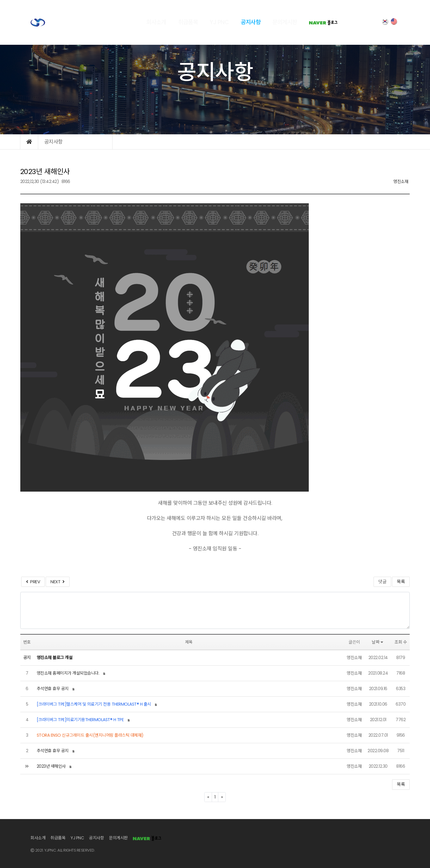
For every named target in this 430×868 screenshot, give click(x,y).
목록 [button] (401, 784)
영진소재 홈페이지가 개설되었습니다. (68, 673)
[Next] (222, 797)
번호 (27, 642)
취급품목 (188, 22)
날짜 (378, 642)
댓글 (382, 582)
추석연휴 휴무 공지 (53, 689)
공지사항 (251, 22)
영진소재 (401, 181)
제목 (189, 642)
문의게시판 (285, 22)
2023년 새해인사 (51, 766)
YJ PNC (219, 22)
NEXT (57, 582)
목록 (401, 582)
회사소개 (156, 22)
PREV (33, 582)
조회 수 (401, 642)
